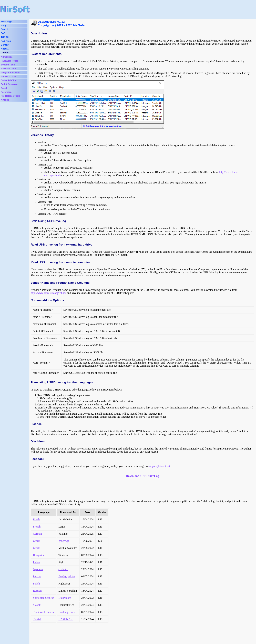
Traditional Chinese (44, 612)
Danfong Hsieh (67, 612)
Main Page (6, 21)
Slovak (37, 605)
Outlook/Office (9, 80)
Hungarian (39, 555)
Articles (5, 100)
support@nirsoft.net (159, 466)
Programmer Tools (11, 72)
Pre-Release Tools (11, 96)
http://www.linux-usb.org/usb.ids (49, 293)
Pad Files (6, 41)
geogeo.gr (64, 541)
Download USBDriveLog (142, 476)
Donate (5, 53)
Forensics (6, 92)
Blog (3, 25)
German (37, 534)
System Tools (8, 65)
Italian (37, 562)
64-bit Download (10, 84)
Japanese (38, 569)
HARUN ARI (66, 619)
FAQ (3, 33)
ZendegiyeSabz (67, 576)
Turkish (37, 619)
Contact (5, 45)
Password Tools (9, 61)
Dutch (36, 519)
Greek (36, 541)
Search (5, 29)
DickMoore (65, 598)
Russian (37, 591)
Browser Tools (9, 69)
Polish (36, 584)
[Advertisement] (111, 9)
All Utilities (7, 57)
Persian (37, 576)
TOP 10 (5, 37)
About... (5, 49)
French (37, 527)
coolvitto (63, 569)
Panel (4, 88)
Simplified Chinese (43, 598)
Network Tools (9, 76)
